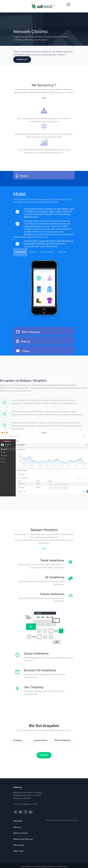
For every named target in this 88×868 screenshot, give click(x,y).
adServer (17, 826)
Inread (33, 252)
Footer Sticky (47, 252)
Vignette (62, 252)
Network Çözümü (21, 832)
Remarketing (19, 843)
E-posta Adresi (40, 740)
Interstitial (20, 252)
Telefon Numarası (62, 740)
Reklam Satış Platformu (23, 837)
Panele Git (22, 59)
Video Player (19, 849)
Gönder (44, 754)
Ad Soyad (17, 740)
